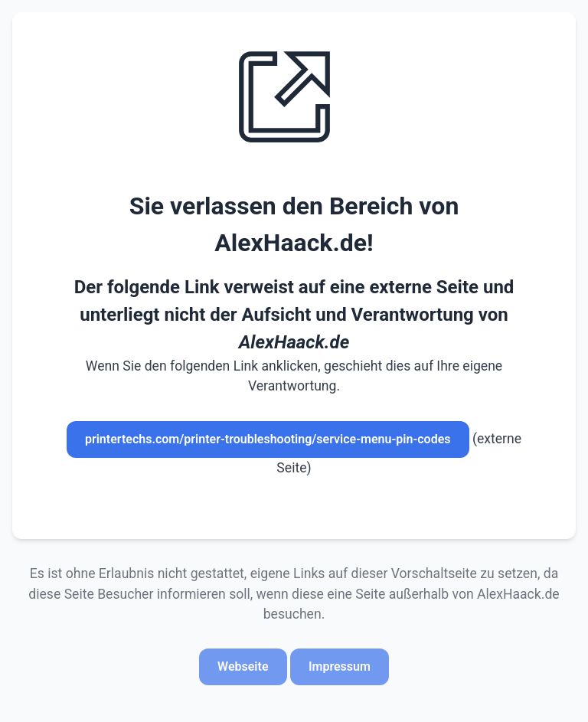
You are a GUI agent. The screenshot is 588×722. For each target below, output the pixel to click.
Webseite (243, 666)
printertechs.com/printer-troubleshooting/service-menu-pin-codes (268, 439)
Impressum (340, 666)
